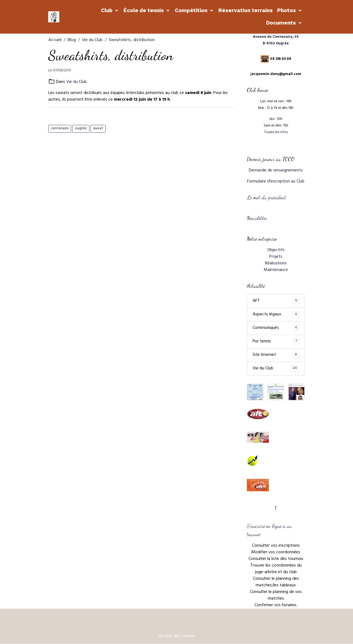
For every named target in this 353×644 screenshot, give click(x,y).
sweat (98, 129)
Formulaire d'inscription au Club (276, 182)
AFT (276, 301)
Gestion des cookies (176, 636)
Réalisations (276, 264)
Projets (276, 257)
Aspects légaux (276, 315)
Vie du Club (92, 40)
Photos (287, 10)
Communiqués (276, 328)
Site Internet (276, 355)
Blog (72, 40)
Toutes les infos (276, 133)
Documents (282, 23)
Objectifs (276, 250)
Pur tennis (276, 342)
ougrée (81, 129)
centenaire (60, 129)
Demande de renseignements (276, 171)
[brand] (55, 17)
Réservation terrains (246, 10)
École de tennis (144, 10)
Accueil (55, 40)
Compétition (192, 10)
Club (107, 10)
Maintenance (276, 270)
